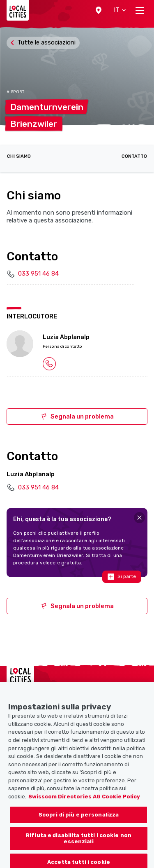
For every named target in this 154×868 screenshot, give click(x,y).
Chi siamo (19, 156)
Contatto (134, 156)
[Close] (139, 518)
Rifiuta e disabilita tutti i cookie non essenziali (79, 846)
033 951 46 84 (38, 274)
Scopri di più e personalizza (79, 822)
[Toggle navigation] (140, 10)
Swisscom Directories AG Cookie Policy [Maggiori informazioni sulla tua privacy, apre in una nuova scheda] (84, 804)
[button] (99, 10)
